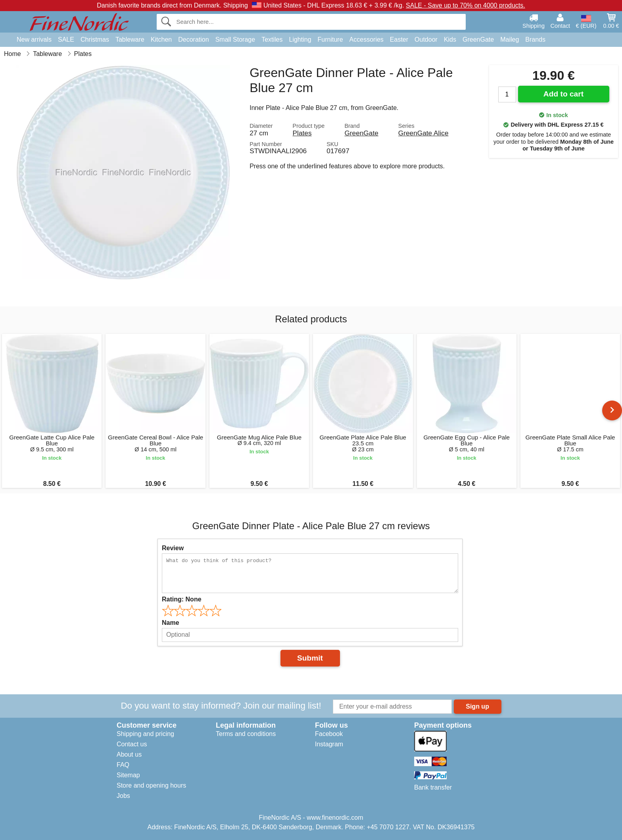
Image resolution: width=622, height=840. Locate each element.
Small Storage (235, 39)
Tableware (130, 39)
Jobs (123, 796)
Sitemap (128, 775)
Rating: (182, 599)
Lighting (300, 39)
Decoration (193, 39)
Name (171, 623)
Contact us (132, 744)
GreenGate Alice (423, 133)
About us (129, 754)
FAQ (123, 765)
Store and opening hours (151, 785)
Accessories (367, 39)
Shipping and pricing (145, 734)
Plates (302, 133)
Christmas (95, 39)
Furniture (330, 39)
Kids (450, 39)
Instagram (329, 744)
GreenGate (478, 39)
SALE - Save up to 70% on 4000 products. (466, 5)
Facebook (329, 734)
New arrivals (34, 39)
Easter (399, 39)
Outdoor (426, 39)
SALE (66, 39)
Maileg (510, 39)
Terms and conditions (246, 734)
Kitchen (161, 39)
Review (173, 548)
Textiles (272, 39)
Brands (535, 39)
